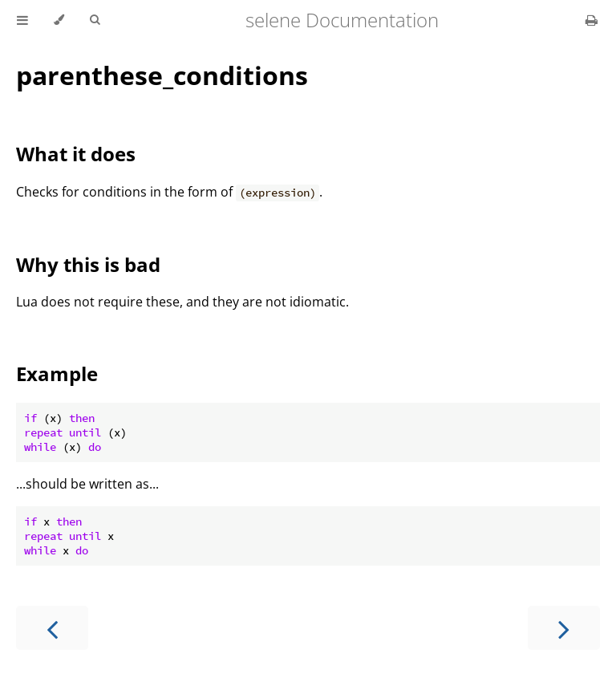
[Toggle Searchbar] (95, 20)
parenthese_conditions (162, 75)
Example (57, 373)
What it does (76, 154)
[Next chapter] (564, 628)
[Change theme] (59, 20)
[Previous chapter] (52, 628)
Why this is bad (88, 264)
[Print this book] (592, 20)
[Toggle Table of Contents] (22, 20)
